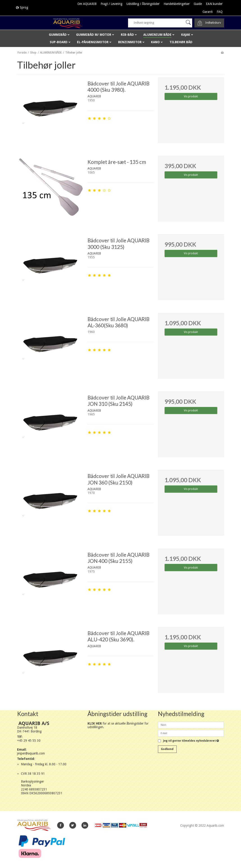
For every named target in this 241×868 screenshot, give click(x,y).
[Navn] (191, 725)
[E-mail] (191, 733)
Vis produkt (191, 96)
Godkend (167, 749)
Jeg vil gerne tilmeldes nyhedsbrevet (191, 741)
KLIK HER (95, 723)
